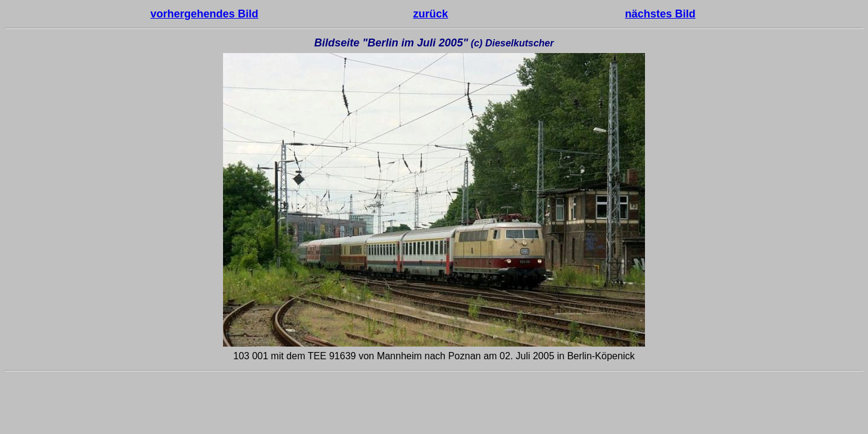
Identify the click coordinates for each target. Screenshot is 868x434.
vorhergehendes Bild (205, 14)
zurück (430, 14)
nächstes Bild (660, 14)
